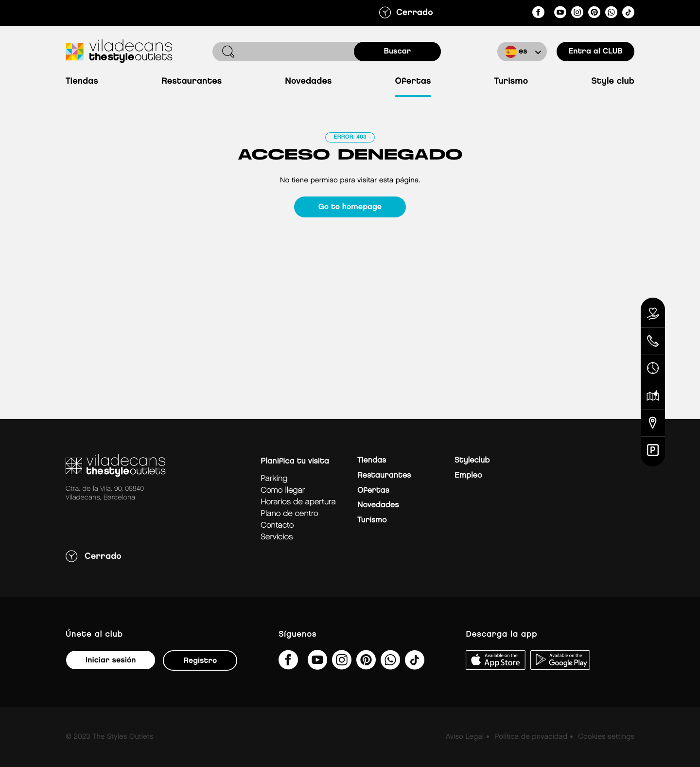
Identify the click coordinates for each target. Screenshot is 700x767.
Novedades (308, 81)
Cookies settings (606, 737)
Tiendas (82, 81)
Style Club (613, 81)
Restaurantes (192, 81)
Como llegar (283, 491)
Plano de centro (289, 514)
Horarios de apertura (298, 502)
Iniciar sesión (111, 660)
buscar (398, 51)
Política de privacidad (531, 737)
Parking (274, 479)
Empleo (468, 475)
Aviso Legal (465, 737)
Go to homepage (350, 207)
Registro (200, 661)
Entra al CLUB (595, 51)
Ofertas (413, 81)
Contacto (277, 526)
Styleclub (472, 460)
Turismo (511, 81)
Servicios (277, 537)
